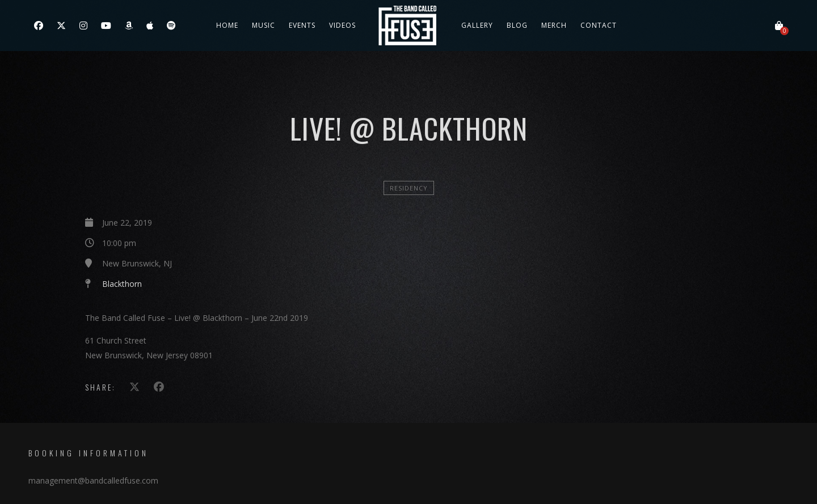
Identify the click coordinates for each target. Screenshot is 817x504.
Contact (599, 25)
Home (227, 25)
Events (302, 25)
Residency (409, 188)
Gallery (477, 25)
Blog (517, 25)
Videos (342, 25)
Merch (554, 25)
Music (264, 25)
